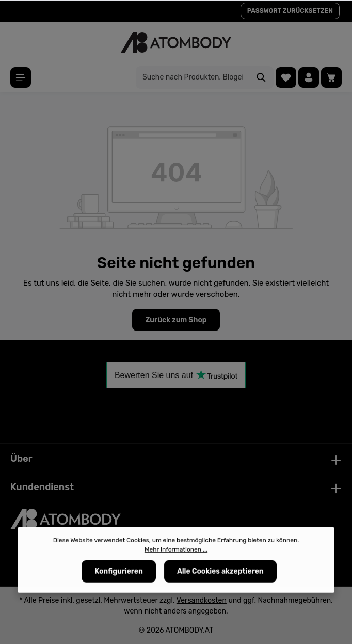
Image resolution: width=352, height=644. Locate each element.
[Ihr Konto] (309, 77)
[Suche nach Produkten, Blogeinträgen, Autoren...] (193, 77)
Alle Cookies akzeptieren (220, 574)
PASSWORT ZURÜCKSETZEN (290, 11)
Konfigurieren (119, 574)
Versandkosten (202, 600)
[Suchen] (261, 77)
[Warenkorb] (331, 77)
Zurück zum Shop (176, 320)
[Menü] (21, 77)
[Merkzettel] (286, 77)
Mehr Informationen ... (176, 552)
